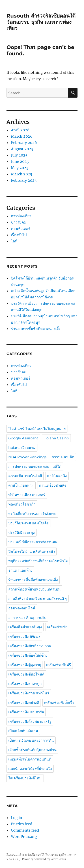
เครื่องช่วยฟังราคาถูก (25, 684)
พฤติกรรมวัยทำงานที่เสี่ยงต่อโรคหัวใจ (38, 561)
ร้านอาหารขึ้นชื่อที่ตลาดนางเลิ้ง (36, 329)
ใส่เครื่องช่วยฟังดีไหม (25, 778)
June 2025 (20, 161)
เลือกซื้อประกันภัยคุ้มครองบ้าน (32, 750)
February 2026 (24, 143)
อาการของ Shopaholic (27, 618)
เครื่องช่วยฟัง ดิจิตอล (24, 636)
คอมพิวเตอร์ (21, 228)
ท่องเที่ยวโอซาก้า (22, 504)
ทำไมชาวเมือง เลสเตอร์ (27, 495)
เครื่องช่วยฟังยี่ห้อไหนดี (26, 674)
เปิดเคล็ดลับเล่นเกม (23, 731)
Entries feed (22, 824)
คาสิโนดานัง (57, 476)
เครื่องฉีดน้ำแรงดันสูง (25, 627)
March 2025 (22, 174)
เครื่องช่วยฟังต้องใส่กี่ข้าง (28, 655)
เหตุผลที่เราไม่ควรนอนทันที (30, 759)
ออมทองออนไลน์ (22, 608)
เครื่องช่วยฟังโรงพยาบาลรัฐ (30, 721)
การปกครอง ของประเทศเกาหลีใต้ (35, 466)
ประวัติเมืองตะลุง (22, 533)
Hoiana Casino (56, 438)
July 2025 (19, 155)
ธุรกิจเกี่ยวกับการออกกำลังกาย (32, 514)
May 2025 (20, 168)
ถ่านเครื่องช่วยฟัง (53, 485)
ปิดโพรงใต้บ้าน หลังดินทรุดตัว (32, 551)
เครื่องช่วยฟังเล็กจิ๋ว (59, 703)
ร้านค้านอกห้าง (20, 570)
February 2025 (24, 180)
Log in (17, 818)
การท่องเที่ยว (21, 216)
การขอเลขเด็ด (63, 457)
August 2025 (22, 149)
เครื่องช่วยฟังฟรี (59, 665)
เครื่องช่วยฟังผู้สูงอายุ (25, 665)
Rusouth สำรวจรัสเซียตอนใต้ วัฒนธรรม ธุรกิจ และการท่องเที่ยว (41, 22)
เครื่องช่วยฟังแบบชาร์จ (26, 712)
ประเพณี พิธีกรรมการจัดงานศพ (33, 542)
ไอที (14, 241)
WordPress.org (24, 837)
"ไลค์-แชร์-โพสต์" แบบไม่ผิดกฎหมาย (37, 429)
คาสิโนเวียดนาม (21, 485)
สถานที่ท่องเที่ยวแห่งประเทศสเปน (34, 589)
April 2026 (20, 130)
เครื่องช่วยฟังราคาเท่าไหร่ (29, 693)
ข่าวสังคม (19, 222)
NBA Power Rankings (27, 457)
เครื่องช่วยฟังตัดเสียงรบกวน (30, 646)
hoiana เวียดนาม (22, 448)
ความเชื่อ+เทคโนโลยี (25, 476)
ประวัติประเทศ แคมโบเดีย (28, 523)
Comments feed (25, 830)
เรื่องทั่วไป (19, 235)
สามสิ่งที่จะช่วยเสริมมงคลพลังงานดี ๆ (38, 599)
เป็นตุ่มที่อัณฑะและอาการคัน (31, 740)
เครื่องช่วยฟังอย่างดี (24, 703)
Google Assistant (23, 438)
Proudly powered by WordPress (44, 859)
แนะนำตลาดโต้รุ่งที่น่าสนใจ (30, 769)
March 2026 (22, 136)
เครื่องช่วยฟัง (57, 627)
